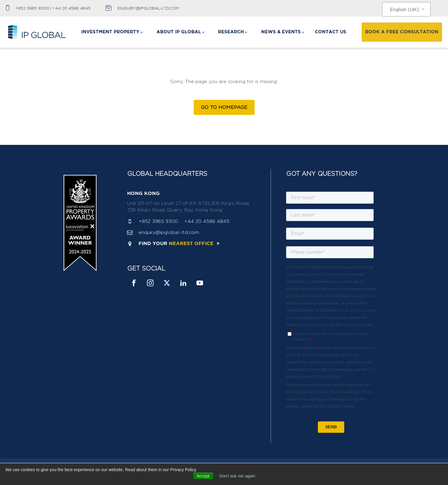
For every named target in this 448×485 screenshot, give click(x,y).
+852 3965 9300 (32, 8)
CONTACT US (331, 32)
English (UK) (404, 9)
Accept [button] (203, 476)
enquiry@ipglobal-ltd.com (148, 8)
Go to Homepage (224, 107)
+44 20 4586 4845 (72, 8)
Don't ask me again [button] (237, 476)
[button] (113, 32)
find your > (179, 244)
